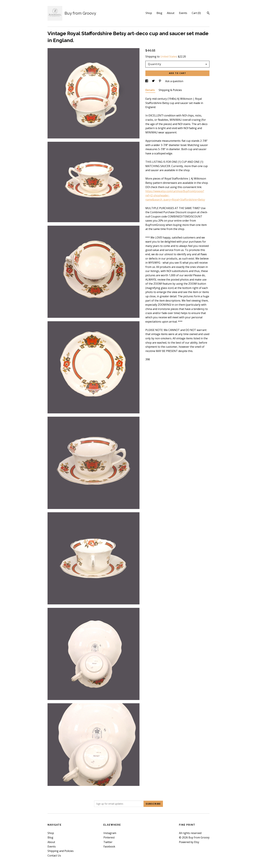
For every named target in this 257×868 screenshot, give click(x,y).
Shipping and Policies (61, 851)
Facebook (109, 846)
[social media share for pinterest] (160, 81)
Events (183, 13)
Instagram (110, 833)
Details (150, 90)
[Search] (208, 13)
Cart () (196, 13)
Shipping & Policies (170, 90)
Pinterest (109, 837)
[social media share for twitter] (154, 81)
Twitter (108, 842)
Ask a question (174, 81)
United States (169, 56)
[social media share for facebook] (147, 81)
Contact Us (54, 856)
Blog (159, 13)
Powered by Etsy (189, 842)
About (171, 13)
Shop (149, 13)
